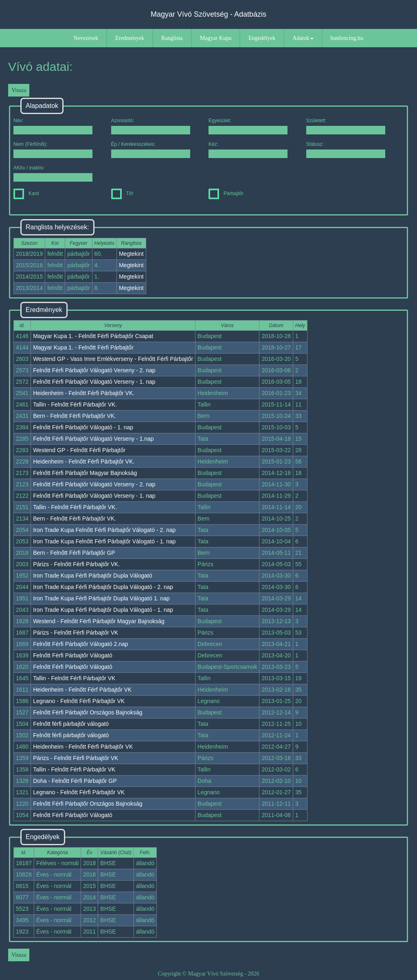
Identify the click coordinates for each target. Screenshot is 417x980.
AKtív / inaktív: (53, 173)
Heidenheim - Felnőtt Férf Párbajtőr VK (82, 690)
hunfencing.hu (347, 38)
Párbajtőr (226, 193)
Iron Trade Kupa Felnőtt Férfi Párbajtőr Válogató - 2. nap (104, 530)
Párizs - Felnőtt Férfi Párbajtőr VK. (76, 564)
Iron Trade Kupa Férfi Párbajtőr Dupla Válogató (93, 576)
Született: (346, 126)
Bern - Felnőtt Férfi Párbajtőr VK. (75, 416)
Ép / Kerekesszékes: (151, 150)
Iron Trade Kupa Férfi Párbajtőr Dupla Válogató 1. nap (101, 598)
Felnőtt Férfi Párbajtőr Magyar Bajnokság (85, 473)
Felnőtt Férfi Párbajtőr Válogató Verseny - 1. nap (94, 382)
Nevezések (86, 38)
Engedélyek (262, 38)
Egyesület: (248, 126)
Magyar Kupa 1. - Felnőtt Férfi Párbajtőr (83, 347)
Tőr (122, 193)
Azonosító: (151, 126)
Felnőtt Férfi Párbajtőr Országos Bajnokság (88, 712)
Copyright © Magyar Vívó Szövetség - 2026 (208, 974)
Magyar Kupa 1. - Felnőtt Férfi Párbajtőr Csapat (93, 336)
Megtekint (131, 254)
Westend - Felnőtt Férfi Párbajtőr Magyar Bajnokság (99, 621)
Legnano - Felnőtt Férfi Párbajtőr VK (79, 701)
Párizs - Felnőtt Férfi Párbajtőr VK (76, 633)
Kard (26, 193)
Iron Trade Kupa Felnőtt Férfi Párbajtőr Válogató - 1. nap (104, 541)
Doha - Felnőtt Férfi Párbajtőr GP (75, 781)
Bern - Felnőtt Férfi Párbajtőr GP (74, 553)
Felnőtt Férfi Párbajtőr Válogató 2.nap (80, 644)
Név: (53, 126)
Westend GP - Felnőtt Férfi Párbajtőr (79, 450)
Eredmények (130, 38)
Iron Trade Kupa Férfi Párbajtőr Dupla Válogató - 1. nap (103, 610)
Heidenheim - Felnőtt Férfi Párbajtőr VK (83, 747)
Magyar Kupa (216, 38)
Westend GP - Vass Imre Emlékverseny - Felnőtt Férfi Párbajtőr (113, 359)
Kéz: (248, 150)
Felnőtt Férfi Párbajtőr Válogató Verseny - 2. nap (94, 370)
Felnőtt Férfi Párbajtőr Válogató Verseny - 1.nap (93, 439)
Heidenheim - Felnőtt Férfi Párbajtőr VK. (84, 393)
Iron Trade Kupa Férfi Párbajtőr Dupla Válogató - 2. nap (103, 587)
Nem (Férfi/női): (53, 150)
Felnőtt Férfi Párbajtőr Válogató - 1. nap (83, 427)
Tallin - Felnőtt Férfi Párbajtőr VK (74, 678)
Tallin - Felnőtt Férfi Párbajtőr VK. (75, 404)
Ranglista (172, 38)
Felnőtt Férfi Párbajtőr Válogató (73, 655)
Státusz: (346, 150)
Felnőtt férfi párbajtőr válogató (71, 724)
